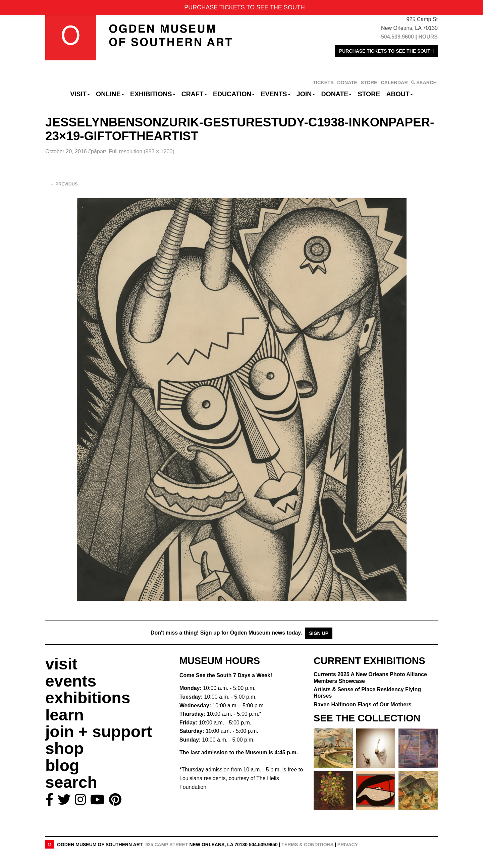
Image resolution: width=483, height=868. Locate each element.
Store (369, 94)
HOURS (428, 37)
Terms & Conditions (307, 845)
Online (110, 94)
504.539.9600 (397, 37)
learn (65, 715)
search (71, 782)
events (71, 681)
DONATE (347, 83)
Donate (336, 94)
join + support (99, 732)
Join (306, 94)
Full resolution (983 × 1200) (142, 151)
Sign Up (319, 633)
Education (234, 94)
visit (61, 664)
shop (65, 748)
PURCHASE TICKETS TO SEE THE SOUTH (386, 51)
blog (62, 766)
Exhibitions (153, 94)
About (400, 94)
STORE (369, 83)
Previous (64, 184)
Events (276, 94)
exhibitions (88, 698)
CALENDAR (394, 83)
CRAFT (194, 94)
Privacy (348, 845)
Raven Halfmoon (363, 704)
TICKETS (323, 83)
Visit (80, 94)
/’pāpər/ (97, 151)
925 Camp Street (167, 845)
